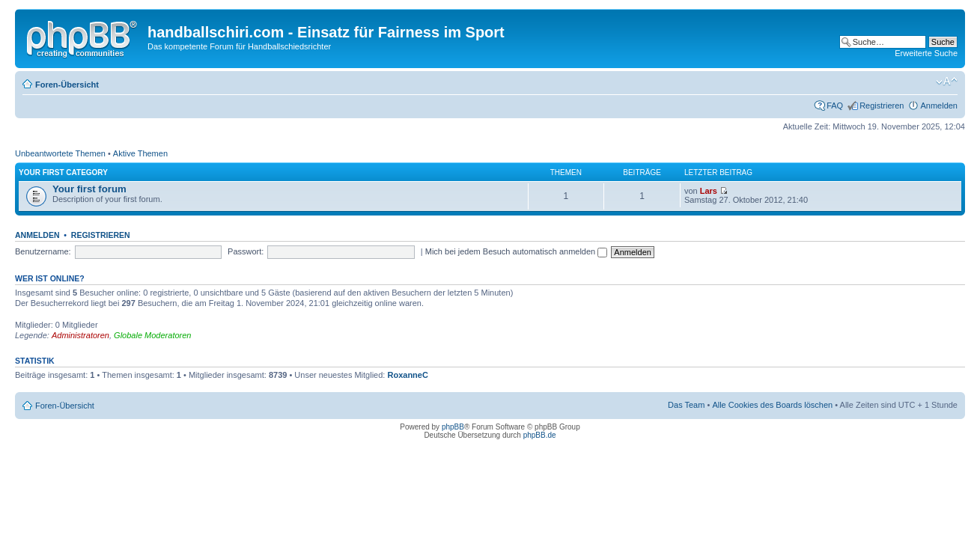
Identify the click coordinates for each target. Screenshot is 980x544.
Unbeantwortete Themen (60, 153)
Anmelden (939, 106)
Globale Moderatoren (152, 335)
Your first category (63, 172)
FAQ (835, 106)
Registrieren (882, 106)
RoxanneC (407, 375)
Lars (709, 191)
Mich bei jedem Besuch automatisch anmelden (517, 251)
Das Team (686, 405)
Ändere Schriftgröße (947, 82)
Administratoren (80, 335)
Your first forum (89, 189)
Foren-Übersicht (67, 85)
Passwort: (246, 251)
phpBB (453, 427)
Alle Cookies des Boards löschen (772, 405)
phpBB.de (540, 435)
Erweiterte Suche (926, 53)
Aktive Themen (140, 153)
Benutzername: (43, 251)
